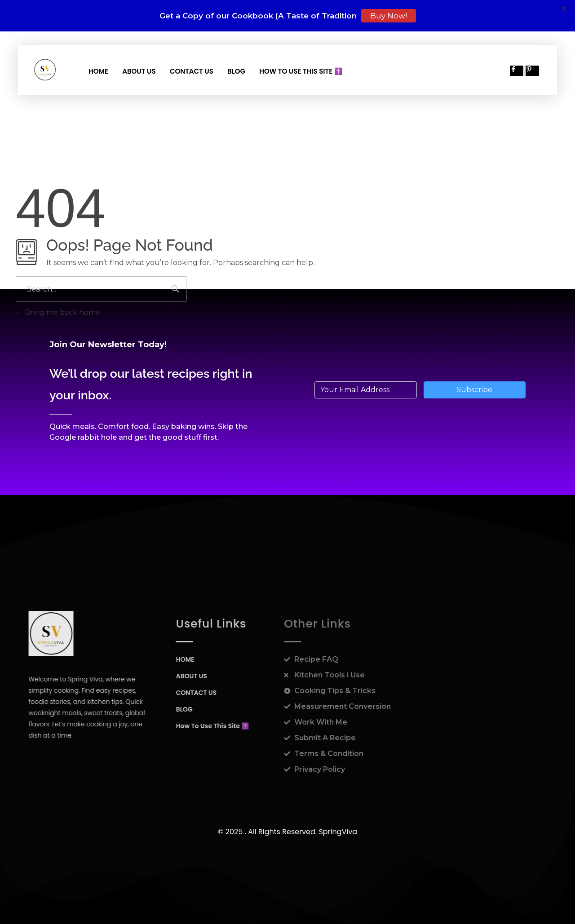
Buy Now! (389, 16)
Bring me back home (58, 312)
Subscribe (474, 390)
